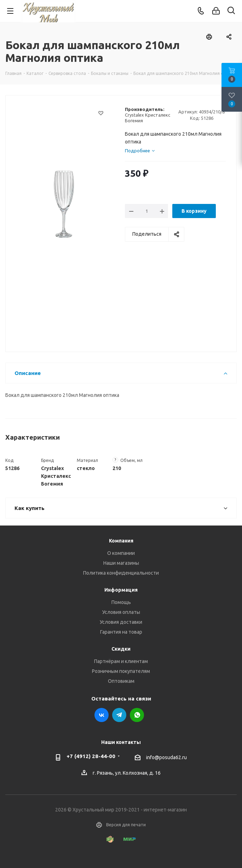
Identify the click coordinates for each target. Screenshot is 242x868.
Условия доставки (121, 622)
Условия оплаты (121, 612)
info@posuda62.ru (166, 757)
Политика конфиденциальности (121, 573)
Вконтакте (102, 715)
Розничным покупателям (121, 671)
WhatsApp (137, 715)
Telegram (119, 715)
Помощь (121, 602)
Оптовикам (121, 681)
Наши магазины (121, 563)
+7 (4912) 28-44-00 (91, 756)
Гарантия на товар (121, 632)
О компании (121, 553)
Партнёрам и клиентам (121, 661)
